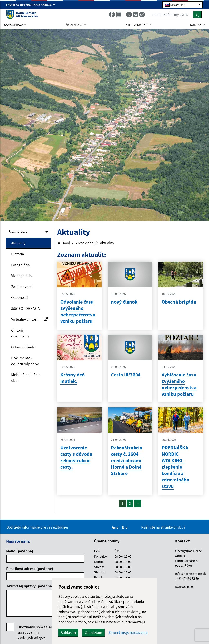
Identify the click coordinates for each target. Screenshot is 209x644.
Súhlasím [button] (68, 633)
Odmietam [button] (93, 633)
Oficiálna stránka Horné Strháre (31, 5)
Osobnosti (19, 297)
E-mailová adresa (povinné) (30, 569)
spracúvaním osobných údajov (31, 635)
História (18, 254)
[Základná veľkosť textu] (136, 14)
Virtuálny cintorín (29, 319)
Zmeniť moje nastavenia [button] (128, 632)
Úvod (64, 243)
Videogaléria (22, 276)
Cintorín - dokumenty (20, 333)
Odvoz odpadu (23, 347)
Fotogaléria (21, 265)
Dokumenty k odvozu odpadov (25, 361)
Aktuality (18, 243)
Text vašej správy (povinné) (30, 586)
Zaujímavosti (22, 287)
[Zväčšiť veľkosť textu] (142, 14)
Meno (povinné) (20, 551)
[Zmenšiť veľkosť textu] (129, 14)
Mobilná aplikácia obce (26, 377)
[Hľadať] (198, 14)
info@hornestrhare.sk (190, 574)
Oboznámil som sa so (35, 632)
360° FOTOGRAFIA (25, 308)
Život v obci (18, 232)
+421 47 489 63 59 (187, 579)
